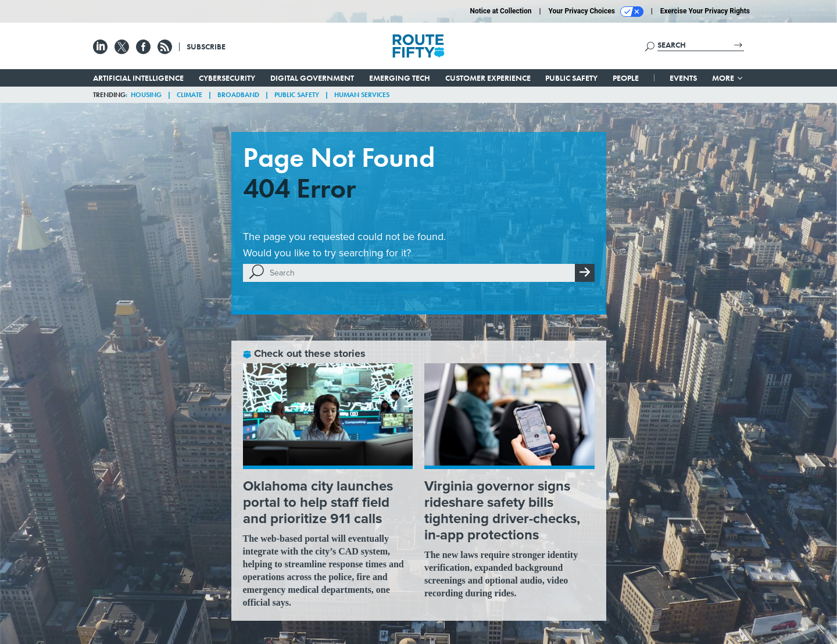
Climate (189, 95)
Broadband (238, 95)
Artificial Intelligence (138, 78)
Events (683, 78)
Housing (146, 95)
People (626, 78)
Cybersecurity (227, 78)
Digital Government (312, 78)
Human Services (362, 95)
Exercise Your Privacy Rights (705, 11)
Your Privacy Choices (596, 12)
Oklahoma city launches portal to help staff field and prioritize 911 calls (318, 502)
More (728, 78)
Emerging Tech (400, 78)
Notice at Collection (500, 11)
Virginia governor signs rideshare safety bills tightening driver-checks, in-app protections (502, 510)
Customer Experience (488, 78)
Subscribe (206, 46)
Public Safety (571, 78)
